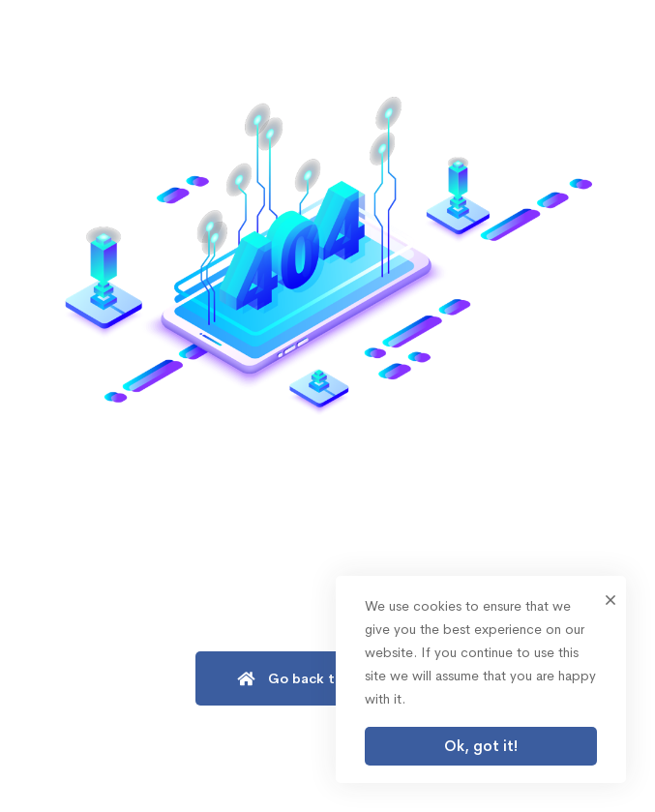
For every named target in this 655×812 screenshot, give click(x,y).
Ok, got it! (481, 746)
